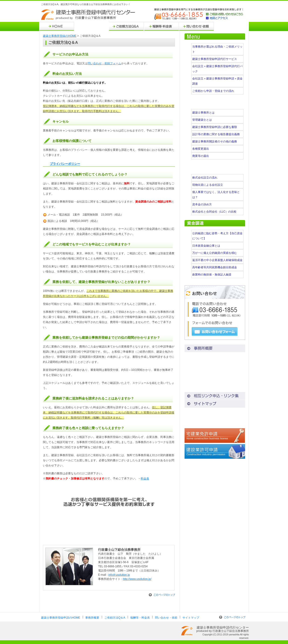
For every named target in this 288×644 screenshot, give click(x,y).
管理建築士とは (202, 120)
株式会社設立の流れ (205, 178)
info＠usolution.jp (119, 575)
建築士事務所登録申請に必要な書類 (215, 127)
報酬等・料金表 (161, 26)
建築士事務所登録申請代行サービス (215, 59)
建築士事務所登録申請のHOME (61, 618)
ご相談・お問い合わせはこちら (225, 14)
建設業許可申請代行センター (215, 451)
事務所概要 (92, 26)
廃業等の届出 (201, 156)
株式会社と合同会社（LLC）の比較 (214, 212)
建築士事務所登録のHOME (60, 36)
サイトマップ (231, 26)
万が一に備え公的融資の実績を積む (215, 253)
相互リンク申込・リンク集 (215, 396)
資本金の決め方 (202, 204)
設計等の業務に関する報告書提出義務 (216, 134)
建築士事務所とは (203, 113)
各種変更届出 (201, 149)
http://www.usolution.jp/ (137, 579)
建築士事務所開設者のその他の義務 (215, 141)
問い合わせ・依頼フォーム (104, 63)
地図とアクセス (225, 18)
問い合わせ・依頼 (196, 26)
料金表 (145, 479)
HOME (57, 26)
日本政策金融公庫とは (206, 246)
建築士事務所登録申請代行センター (89, 15)
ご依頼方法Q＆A (127, 26)
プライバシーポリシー (65, 164)
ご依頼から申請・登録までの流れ (213, 91)
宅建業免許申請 (215, 436)
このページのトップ (162, 595)
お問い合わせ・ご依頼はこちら (109, 529)
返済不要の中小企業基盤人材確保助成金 (217, 260)
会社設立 (215, 420)
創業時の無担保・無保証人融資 (212, 275)
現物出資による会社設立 (208, 185)
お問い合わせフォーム (215, 332)
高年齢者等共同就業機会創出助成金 (215, 267)
